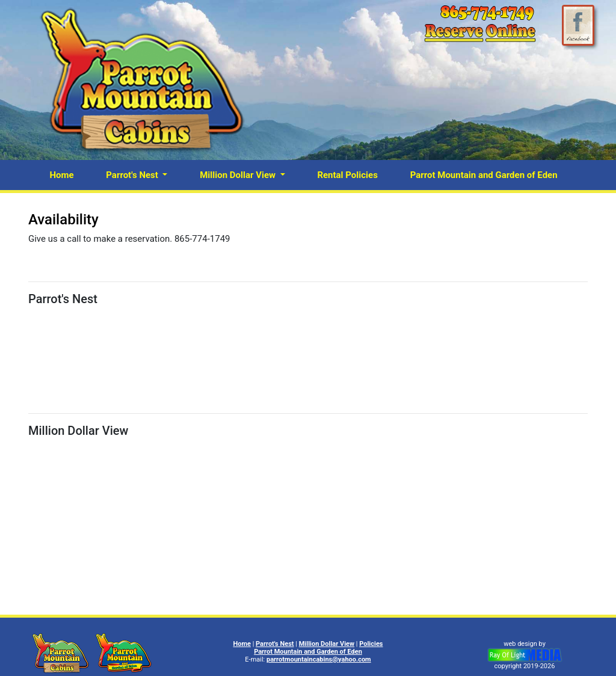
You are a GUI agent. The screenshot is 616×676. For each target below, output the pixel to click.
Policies (371, 644)
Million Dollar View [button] (239, 175)
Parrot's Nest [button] (133, 175)
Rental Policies (347, 175)
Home (61, 175)
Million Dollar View (327, 644)
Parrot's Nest (275, 644)
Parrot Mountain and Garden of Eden (484, 175)
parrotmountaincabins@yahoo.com (319, 659)
